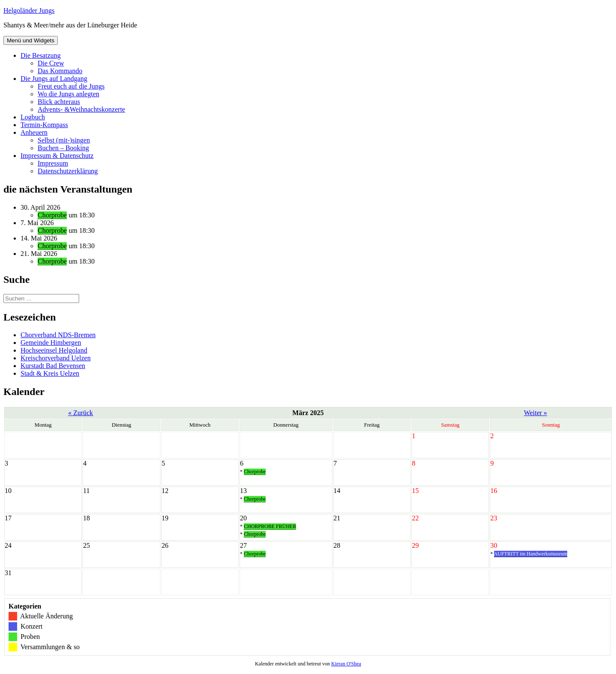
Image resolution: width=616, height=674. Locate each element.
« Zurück (80, 413)
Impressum (53, 163)
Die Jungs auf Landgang (54, 79)
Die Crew (51, 63)
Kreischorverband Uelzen (56, 358)
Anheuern (34, 132)
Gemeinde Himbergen (51, 343)
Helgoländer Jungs (29, 10)
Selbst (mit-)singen (64, 140)
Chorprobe (52, 215)
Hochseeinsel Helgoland (54, 350)
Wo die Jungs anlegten (68, 94)
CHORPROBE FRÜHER (270, 526)
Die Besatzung (41, 55)
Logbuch (33, 117)
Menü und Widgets (31, 40)
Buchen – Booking (63, 148)
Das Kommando (60, 71)
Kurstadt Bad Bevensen (53, 366)
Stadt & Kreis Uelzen (50, 373)
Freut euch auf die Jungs (71, 86)
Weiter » (536, 413)
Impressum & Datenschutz (57, 156)
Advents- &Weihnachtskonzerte (81, 109)
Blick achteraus (59, 102)
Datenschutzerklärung (68, 171)
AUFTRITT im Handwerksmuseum (531, 554)
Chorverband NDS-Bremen (58, 335)
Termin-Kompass (44, 125)
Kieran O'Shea (346, 664)
